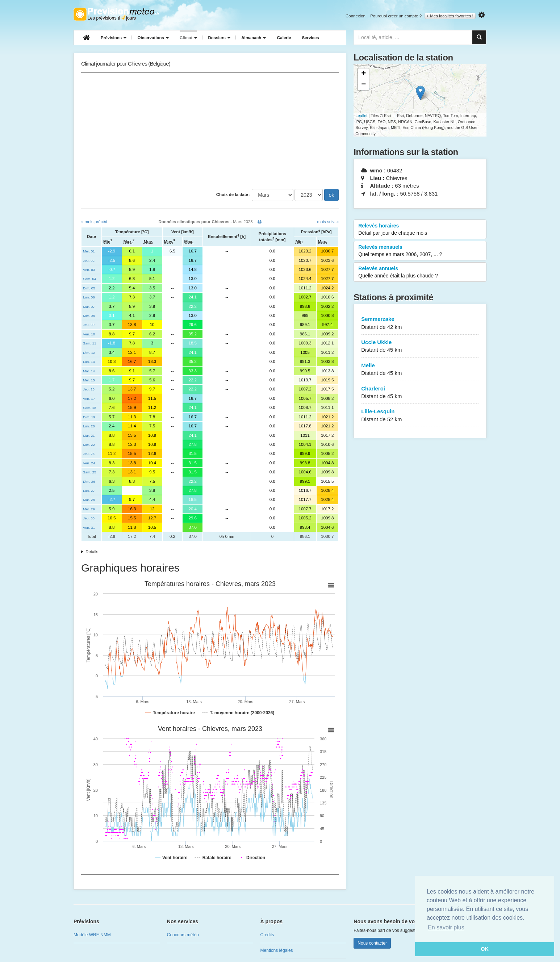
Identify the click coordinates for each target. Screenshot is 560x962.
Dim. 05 (89, 288)
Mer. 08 (89, 316)
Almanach (254, 38)
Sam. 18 (89, 408)
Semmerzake (420, 323)
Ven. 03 (89, 270)
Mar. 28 (89, 500)
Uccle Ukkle (420, 346)
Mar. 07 (89, 307)
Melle (420, 370)
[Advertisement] (210, 131)
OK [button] (485, 949)
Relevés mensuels (420, 251)
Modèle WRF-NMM (92, 935)
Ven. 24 (89, 463)
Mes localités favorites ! (450, 16)
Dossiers (219, 38)
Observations (153, 38)
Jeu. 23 (89, 454)
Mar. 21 (89, 436)
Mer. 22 (89, 445)
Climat (188, 38)
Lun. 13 (89, 362)
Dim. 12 (89, 353)
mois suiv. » (328, 222)
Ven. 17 (89, 399)
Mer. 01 (89, 251)
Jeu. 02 (89, 261)
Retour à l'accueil (116, 14)
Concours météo (183, 935)
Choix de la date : (233, 195)
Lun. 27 (89, 491)
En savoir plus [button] (446, 927)
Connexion (356, 16)
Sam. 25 (89, 472)
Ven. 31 (89, 528)
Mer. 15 (89, 380)
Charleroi (420, 393)
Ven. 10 (89, 334)
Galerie (284, 38)
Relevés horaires (420, 230)
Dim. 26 (89, 482)
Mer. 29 (89, 509)
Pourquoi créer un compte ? (396, 16)
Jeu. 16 (89, 389)
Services (310, 38)
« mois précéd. (95, 222)
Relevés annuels (420, 272)
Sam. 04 (89, 279)
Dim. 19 (89, 417)
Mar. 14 (89, 371)
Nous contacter (372, 943)
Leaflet (361, 116)
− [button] (363, 85)
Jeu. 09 (89, 325)
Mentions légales (277, 950)
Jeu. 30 (89, 518)
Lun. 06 (89, 297)
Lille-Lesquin (420, 416)
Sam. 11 (89, 343)
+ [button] (363, 74)
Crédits (267, 935)
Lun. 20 (89, 426)
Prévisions (114, 38)
